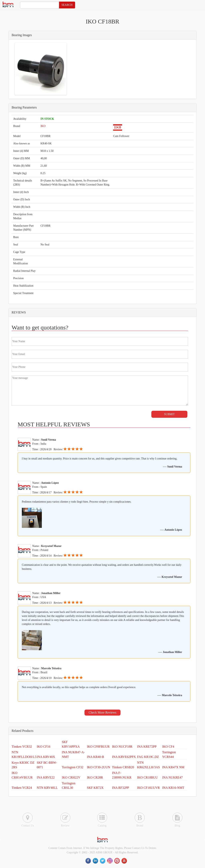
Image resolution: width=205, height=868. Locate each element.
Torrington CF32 (73, 767)
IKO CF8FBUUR (98, 747)
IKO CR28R (95, 777)
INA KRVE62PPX (124, 757)
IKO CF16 (43, 747)
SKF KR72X (95, 788)
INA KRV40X (46, 757)
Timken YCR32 (22, 747)
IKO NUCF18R (122, 747)
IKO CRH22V (71, 777)
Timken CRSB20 (123, 767)
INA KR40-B (95, 757)
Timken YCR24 (22, 788)
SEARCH (67, 5)
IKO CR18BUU (148, 777)
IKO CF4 (168, 747)
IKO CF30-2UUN (98, 767)
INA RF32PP (120, 788)
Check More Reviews (103, 712)
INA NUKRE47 (172, 777)
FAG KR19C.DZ (148, 757)
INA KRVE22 (46, 777)
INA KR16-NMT (173, 788)
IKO (43, 126)
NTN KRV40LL (47, 788)
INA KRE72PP (147, 747)
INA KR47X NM (173, 767)
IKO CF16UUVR (148, 788)
